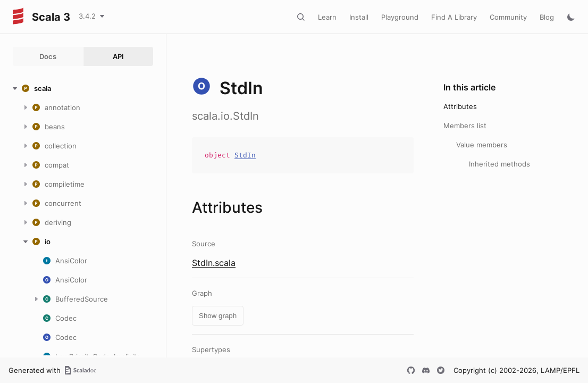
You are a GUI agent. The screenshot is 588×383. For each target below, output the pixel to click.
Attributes (460, 106)
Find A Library (454, 17)
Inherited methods (499, 164)
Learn (327, 17)
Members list (465, 126)
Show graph (218, 316)
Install (359, 17)
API (118, 56)
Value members (482, 145)
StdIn (245, 155)
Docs (48, 56)
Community (508, 17)
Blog (547, 17)
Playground (400, 17)
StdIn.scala (214, 263)
